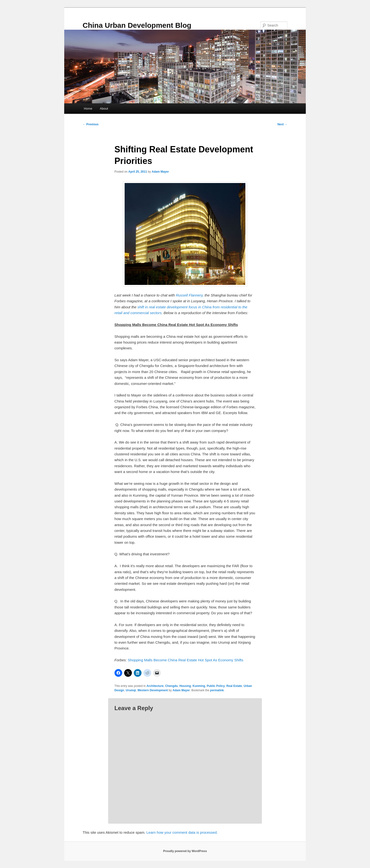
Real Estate (234, 686)
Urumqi (131, 690)
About (104, 109)
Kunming (199, 686)
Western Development (153, 690)
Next (282, 124)
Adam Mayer (160, 172)
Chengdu (171, 686)
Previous (91, 124)
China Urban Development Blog (137, 25)
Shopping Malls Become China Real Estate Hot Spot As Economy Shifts (186, 660)
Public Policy (216, 686)
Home (88, 109)
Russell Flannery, (190, 295)
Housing (185, 686)
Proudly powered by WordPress (185, 851)
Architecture (155, 686)
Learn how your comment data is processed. (182, 832)
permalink (217, 690)
